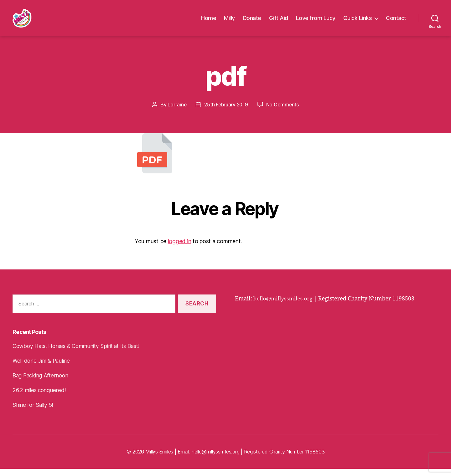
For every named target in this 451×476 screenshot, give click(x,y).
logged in (180, 248)
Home (209, 22)
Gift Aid (279, 22)
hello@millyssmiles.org (285, 306)
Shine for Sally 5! (33, 412)
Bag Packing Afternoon (42, 383)
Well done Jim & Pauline (42, 368)
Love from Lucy (316, 22)
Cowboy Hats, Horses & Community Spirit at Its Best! (80, 353)
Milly (229, 22)
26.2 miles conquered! (40, 397)
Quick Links (358, 22)
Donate (252, 22)
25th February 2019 (226, 112)
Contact (396, 22)
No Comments (283, 112)
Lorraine (176, 112)
